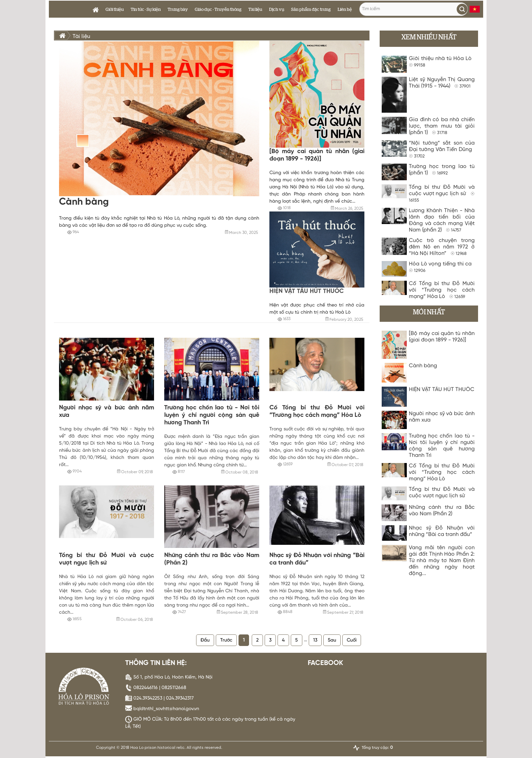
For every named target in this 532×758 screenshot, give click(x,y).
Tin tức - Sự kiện (146, 10)
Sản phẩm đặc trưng (311, 10)
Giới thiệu (115, 10)
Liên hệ (345, 10)
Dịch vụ (277, 10)
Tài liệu (255, 10)
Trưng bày (178, 10)
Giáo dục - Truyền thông (218, 10)
